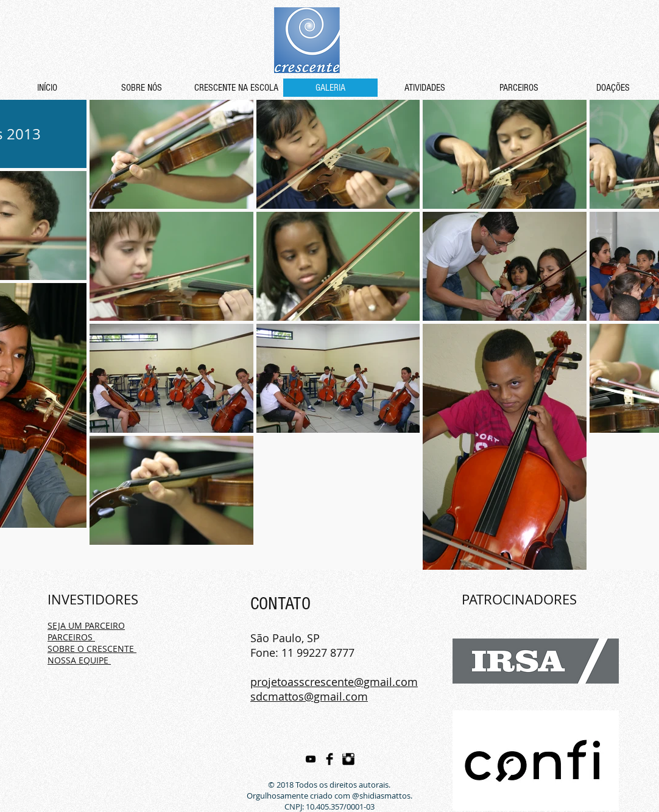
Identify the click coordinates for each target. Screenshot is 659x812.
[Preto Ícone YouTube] (311, 759)
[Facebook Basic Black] (329, 759)
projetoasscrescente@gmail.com (334, 682)
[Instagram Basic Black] (348, 759)
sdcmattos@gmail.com (309, 696)
